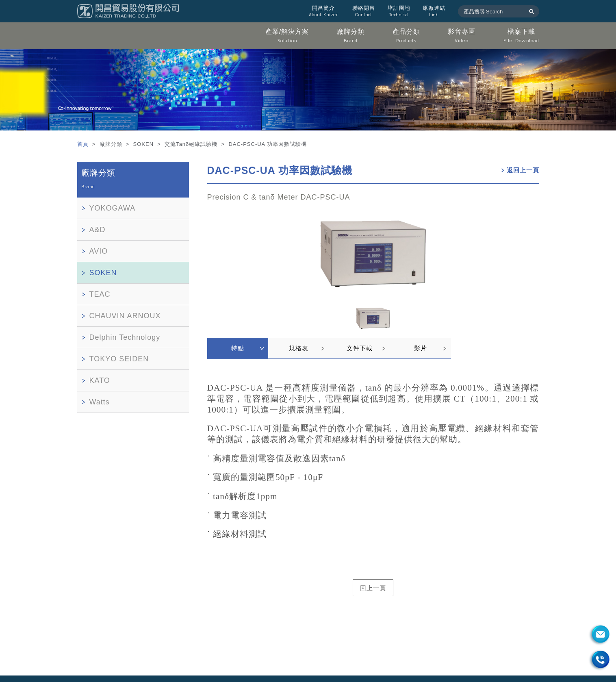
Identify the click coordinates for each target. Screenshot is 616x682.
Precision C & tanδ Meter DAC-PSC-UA (279, 197)
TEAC (100, 294)
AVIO (99, 251)
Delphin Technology (125, 337)
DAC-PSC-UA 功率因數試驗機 (280, 170)
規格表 (299, 348)
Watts (100, 402)
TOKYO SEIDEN (119, 359)
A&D (98, 230)
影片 (421, 348)
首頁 (84, 144)
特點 (238, 348)
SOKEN (103, 273)
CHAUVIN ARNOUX (125, 316)
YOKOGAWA (113, 208)
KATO (100, 380)
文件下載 (360, 348)
